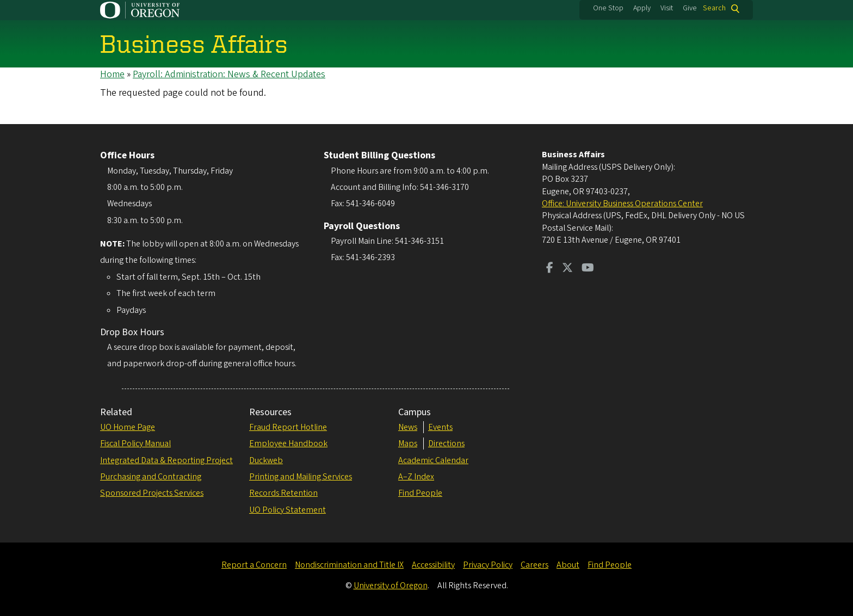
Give (690, 8)
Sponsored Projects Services (152, 493)
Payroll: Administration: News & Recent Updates (229, 74)
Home (112, 74)
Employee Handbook (288, 443)
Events (440, 427)
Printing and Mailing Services (301, 477)
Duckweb (266, 460)
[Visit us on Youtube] (588, 269)
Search (714, 8)
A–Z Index (416, 477)
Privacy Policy (488, 565)
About (568, 565)
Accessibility (433, 565)
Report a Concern (254, 565)
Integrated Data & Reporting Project (166, 460)
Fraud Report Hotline (288, 427)
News (408, 427)
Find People (420, 493)
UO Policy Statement (288, 510)
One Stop (608, 8)
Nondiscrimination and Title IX (349, 565)
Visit (667, 8)
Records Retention (283, 493)
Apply (642, 8)
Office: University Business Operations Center (622, 204)
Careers (534, 565)
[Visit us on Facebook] (550, 269)
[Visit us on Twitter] (567, 269)
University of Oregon (391, 586)
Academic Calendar (433, 460)
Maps (408, 443)
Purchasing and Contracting (151, 477)
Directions (446, 443)
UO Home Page (128, 427)
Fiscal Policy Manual (135, 443)
